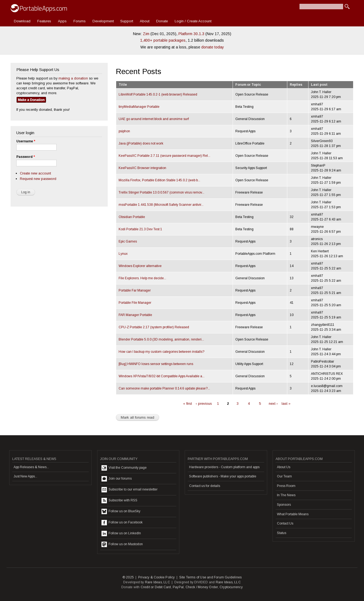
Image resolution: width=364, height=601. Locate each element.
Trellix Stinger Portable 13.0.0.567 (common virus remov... (161, 192)
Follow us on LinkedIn (121, 533)
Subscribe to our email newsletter (129, 490)
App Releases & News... (31, 467)
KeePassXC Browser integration (142, 168)
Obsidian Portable (132, 217)
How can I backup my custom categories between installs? (161, 352)
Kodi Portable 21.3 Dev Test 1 (140, 229)
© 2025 (128, 577)
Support (127, 21)
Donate (162, 21)
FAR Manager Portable (135, 315)
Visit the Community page (124, 468)
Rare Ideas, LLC (158, 582)
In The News (286, 495)
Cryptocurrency (231, 587)
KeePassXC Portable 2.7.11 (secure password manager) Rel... (164, 156)
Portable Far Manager (135, 290)
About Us (284, 467)
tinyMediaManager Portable (139, 107)
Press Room (286, 486)
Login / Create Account (193, 21)
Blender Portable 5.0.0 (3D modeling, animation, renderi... (161, 339)
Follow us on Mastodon (122, 544)
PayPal (178, 587)
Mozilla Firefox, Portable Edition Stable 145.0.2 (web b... (159, 180)
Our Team (284, 476)
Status (282, 533)
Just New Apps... (25, 476)
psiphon (124, 131)
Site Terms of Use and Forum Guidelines (211, 577)
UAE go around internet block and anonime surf (154, 119)
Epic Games (128, 241)
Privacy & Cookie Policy (157, 577)
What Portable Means (293, 514)
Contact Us (285, 523)
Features (44, 21)
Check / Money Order (202, 587)
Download (22, 21)
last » (286, 404)
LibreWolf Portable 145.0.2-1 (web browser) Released (158, 94)
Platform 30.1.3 (191, 34)
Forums (80, 21)
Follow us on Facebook (122, 523)
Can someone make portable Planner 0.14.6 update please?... (164, 388)
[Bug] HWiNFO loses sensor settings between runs (156, 364)
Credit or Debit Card (156, 587)
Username (26, 141)
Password (26, 157)
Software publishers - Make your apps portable (223, 476)
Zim (146, 34)
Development (103, 21)
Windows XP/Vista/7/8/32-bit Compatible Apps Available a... (162, 376)
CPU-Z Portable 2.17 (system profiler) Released (154, 327)
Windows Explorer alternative (140, 266)
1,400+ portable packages (163, 40)
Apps (62, 21)
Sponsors (284, 505)
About (145, 21)
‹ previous (204, 404)
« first (187, 404)
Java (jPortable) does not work (141, 143)
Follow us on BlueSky (121, 511)
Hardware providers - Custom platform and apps (224, 467)
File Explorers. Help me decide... (142, 278)
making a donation (73, 78)
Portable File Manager (135, 303)
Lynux (123, 254)
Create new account (35, 173)
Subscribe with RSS (119, 501)
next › (273, 404)
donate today (213, 47)
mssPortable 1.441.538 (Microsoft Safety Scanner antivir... (161, 205)
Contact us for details (205, 486)
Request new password (38, 179)
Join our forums (117, 479)
